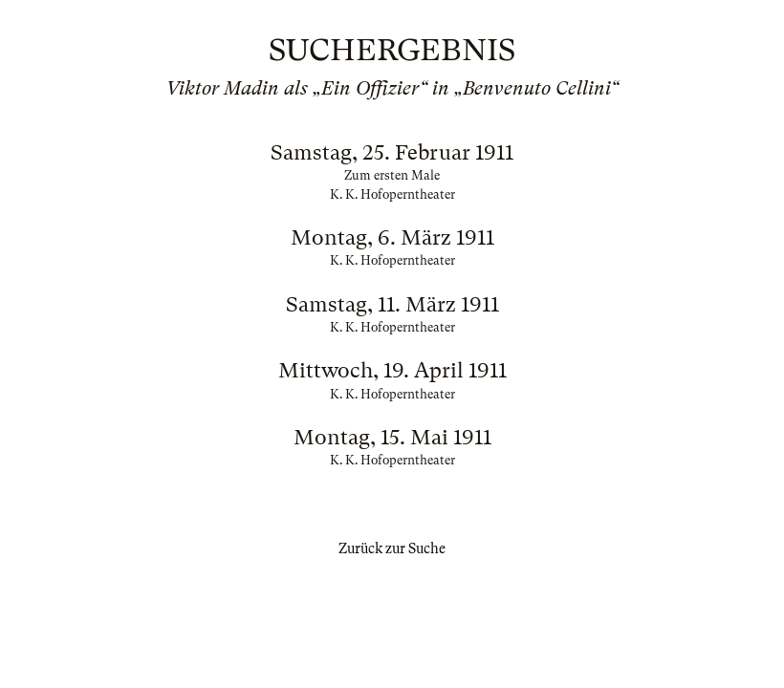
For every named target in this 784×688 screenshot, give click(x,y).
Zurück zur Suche (392, 548)
